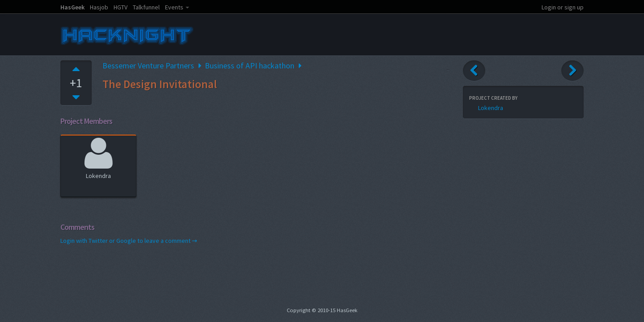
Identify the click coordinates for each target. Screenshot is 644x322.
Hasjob (99, 7)
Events (174, 7)
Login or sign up (563, 7)
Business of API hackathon (250, 66)
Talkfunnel (146, 7)
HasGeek (72, 7)
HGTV (121, 7)
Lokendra (99, 157)
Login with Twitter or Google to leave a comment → (129, 241)
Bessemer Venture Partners (148, 66)
